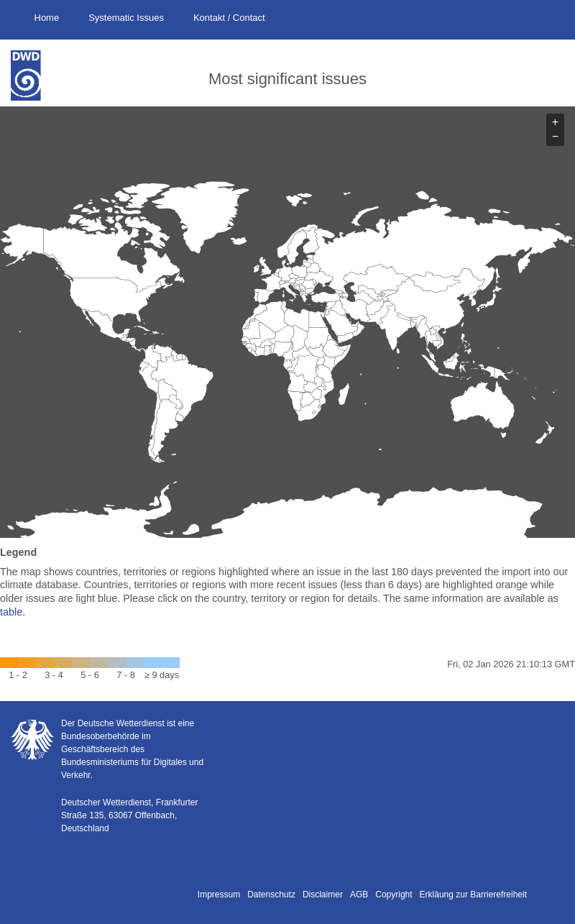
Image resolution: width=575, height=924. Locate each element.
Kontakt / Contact (229, 18)
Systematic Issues (126, 18)
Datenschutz (271, 895)
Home (47, 18)
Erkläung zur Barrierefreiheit (473, 895)
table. (13, 612)
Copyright (394, 895)
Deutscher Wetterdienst (36, 76)
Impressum (219, 895)
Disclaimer (323, 895)
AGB (359, 895)
